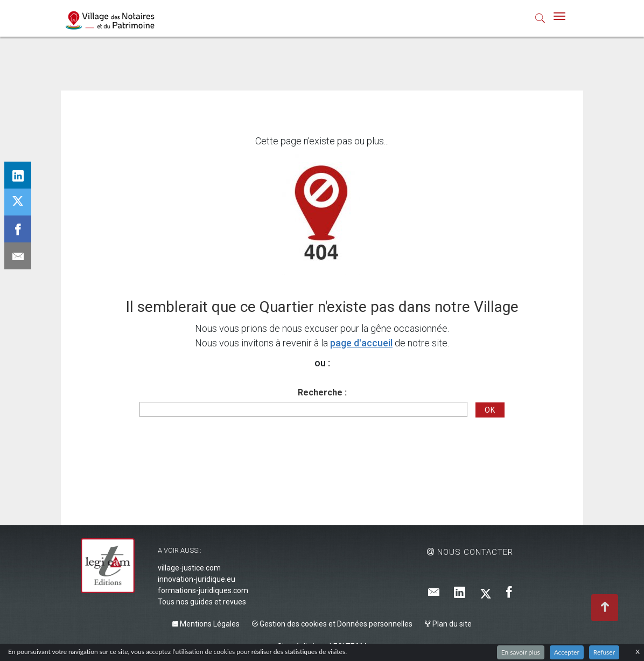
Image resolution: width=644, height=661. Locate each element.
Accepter (567, 652)
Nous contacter (470, 552)
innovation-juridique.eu (197, 579)
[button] (540, 20)
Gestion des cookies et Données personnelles (332, 624)
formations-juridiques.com (203, 590)
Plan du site (448, 624)
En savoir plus (521, 652)
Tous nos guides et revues (202, 602)
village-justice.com (189, 568)
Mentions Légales (206, 624)
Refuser (604, 652)
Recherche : (322, 392)
